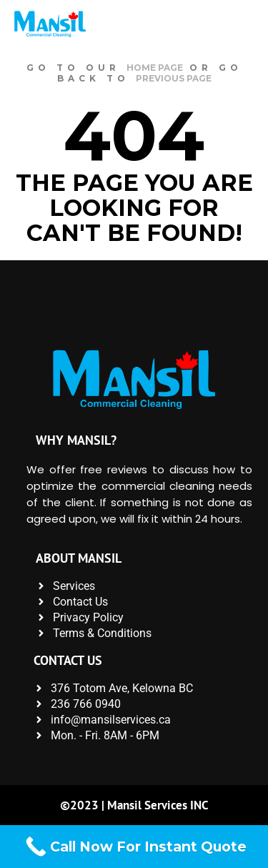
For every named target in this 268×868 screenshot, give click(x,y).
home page (155, 68)
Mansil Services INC (158, 805)
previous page (174, 78)
